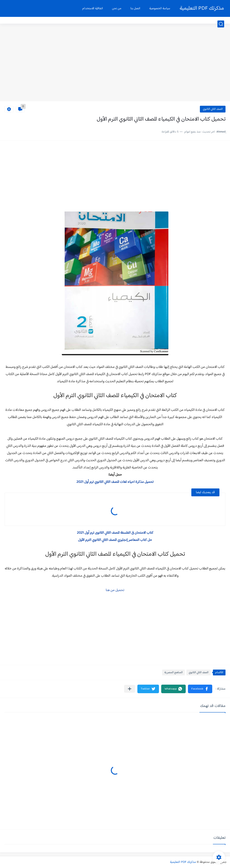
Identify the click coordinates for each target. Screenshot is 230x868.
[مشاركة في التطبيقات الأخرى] (130, 689)
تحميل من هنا (115, 590)
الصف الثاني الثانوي (213, 109)
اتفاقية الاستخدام (93, 9)
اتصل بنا (135, 9)
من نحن (117, 9)
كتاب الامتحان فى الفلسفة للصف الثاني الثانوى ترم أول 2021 (115, 533)
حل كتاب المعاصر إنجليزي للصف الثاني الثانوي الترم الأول (115, 540)
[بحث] (221, 24)
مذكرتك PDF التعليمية (202, 8)
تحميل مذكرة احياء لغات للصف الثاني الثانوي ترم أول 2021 (115, 482)
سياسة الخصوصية (160, 9)
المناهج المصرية (173, 672)
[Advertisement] (115, 66)
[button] (200, 689)
